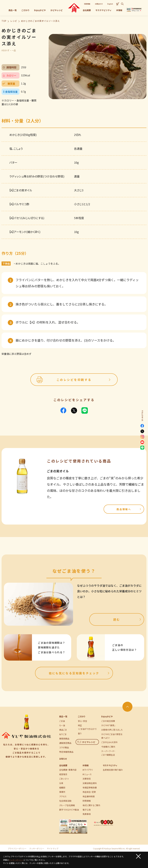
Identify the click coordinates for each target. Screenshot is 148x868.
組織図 (62, 788)
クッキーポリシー (37, 849)
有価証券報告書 (90, 788)
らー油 (62, 725)
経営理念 (63, 774)
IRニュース (87, 774)
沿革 (61, 783)
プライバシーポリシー (17, 849)
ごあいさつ (64, 779)
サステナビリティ (110, 765)
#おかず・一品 (9, 50)
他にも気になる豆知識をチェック (80, 673)
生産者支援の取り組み (113, 770)
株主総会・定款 (89, 792)
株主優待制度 (89, 796)
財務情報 (87, 801)
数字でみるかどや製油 (69, 810)
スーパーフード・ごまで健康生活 (108, 753)
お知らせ (63, 759)
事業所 (62, 792)
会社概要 (63, 765)
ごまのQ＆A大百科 (109, 742)
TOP (4, 21)
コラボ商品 (64, 747)
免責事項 (87, 814)
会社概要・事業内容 (68, 770)
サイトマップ (53, 849)
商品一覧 (63, 716)
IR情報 (86, 765)
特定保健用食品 (66, 752)
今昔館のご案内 (108, 747)
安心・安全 (82, 721)
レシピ (14, 21)
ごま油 (62, 721)
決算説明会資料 (90, 783)
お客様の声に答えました (112, 730)
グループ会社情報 (67, 805)
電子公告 (87, 810)
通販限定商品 (65, 743)
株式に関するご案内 (91, 805)
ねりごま (63, 734)
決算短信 (87, 779)
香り (80, 733)
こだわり (81, 716)
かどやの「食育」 (108, 725)
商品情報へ (129, 509)
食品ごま (63, 730)
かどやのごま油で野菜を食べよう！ (112, 736)
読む (127, 619)
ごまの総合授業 (108, 721)
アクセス (63, 796)
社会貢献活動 (65, 801)
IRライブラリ (88, 770)
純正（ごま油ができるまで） (87, 727)
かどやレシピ (87, 742)
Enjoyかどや (107, 716)
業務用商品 (64, 739)
